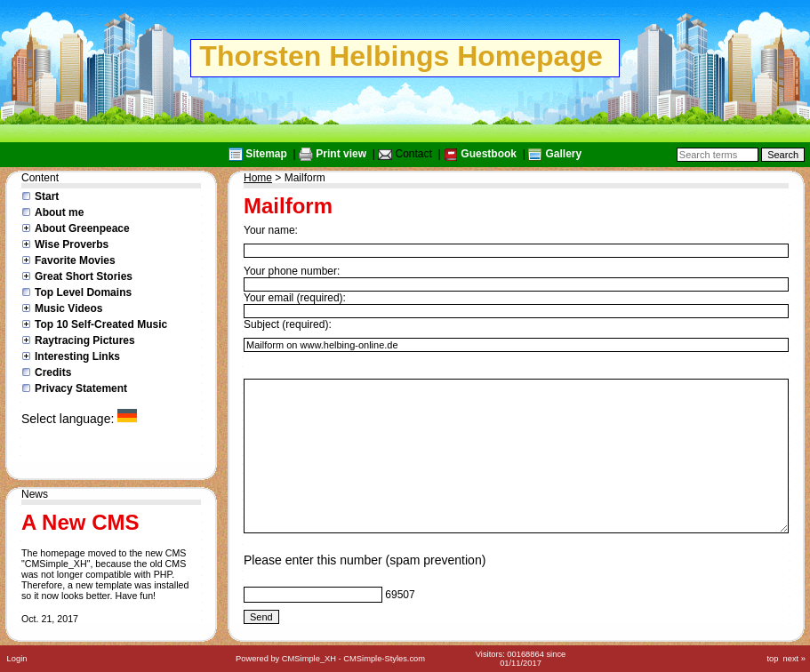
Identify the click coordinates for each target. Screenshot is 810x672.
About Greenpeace (82, 228)
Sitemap (266, 154)
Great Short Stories (84, 276)
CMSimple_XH (309, 659)
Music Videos (68, 308)
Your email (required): (295, 298)
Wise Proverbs (72, 244)
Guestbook (489, 154)
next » (794, 659)
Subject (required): (288, 324)
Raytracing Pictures (85, 340)
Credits (53, 372)
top (772, 659)
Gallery (563, 154)
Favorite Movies (75, 260)
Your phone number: (292, 271)
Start (47, 196)
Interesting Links (77, 356)
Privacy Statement (81, 388)
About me (59, 212)
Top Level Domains (83, 292)
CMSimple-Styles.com (384, 659)
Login (17, 659)
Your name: (271, 230)
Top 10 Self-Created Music (101, 324)
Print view (341, 154)
